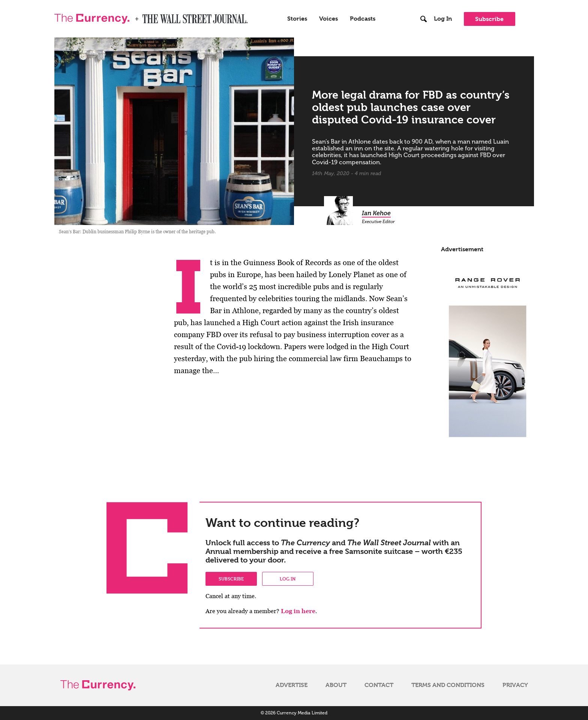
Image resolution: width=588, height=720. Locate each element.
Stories (297, 19)
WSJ (149, 16)
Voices (328, 19)
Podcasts (363, 19)
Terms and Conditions (448, 685)
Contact (379, 685)
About (336, 685)
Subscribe (489, 19)
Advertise (292, 685)
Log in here (298, 611)
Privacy (515, 685)
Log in (288, 579)
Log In (443, 19)
